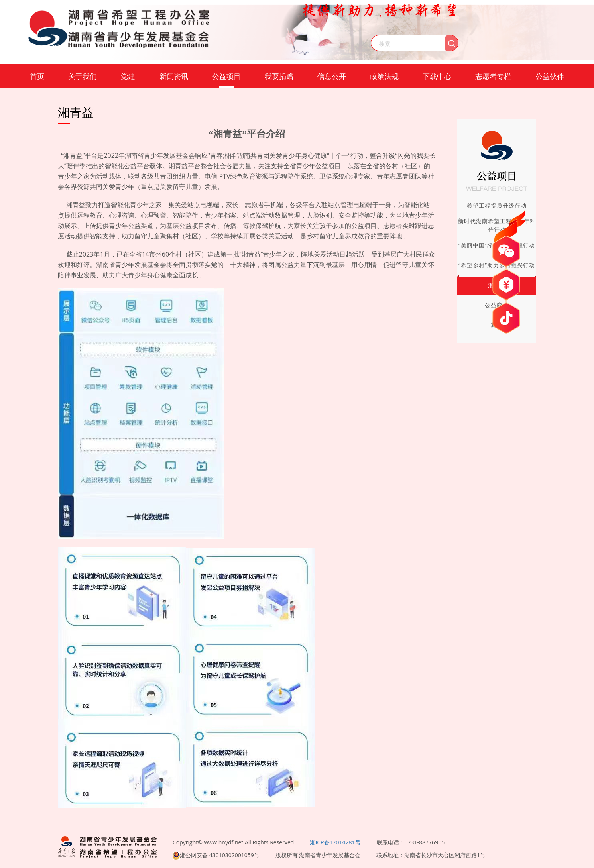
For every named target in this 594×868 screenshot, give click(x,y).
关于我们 (83, 76)
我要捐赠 (279, 76)
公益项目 (226, 76)
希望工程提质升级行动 (497, 205)
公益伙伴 (550, 76)
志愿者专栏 (493, 76)
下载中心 (437, 76)
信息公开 (332, 76)
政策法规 (384, 76)
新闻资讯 (174, 76)
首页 (37, 76)
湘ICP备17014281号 (335, 842)
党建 (128, 76)
